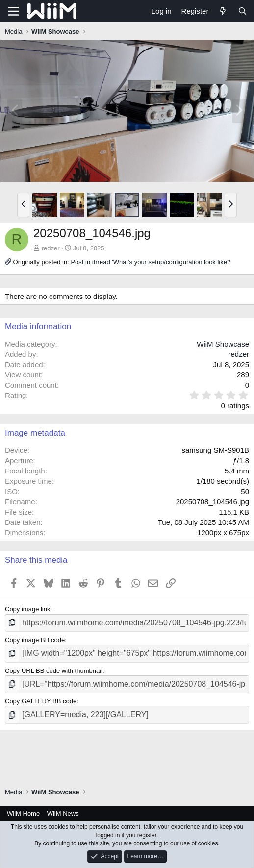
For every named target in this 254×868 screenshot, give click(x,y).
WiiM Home (23, 813)
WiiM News (63, 813)
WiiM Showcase (223, 344)
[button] (23, 205)
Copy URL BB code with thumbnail (54, 671)
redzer (51, 248)
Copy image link (28, 609)
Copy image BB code (35, 640)
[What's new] (223, 11)
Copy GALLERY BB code (41, 701)
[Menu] (13, 11)
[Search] (242, 11)
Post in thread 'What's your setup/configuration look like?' (151, 262)
